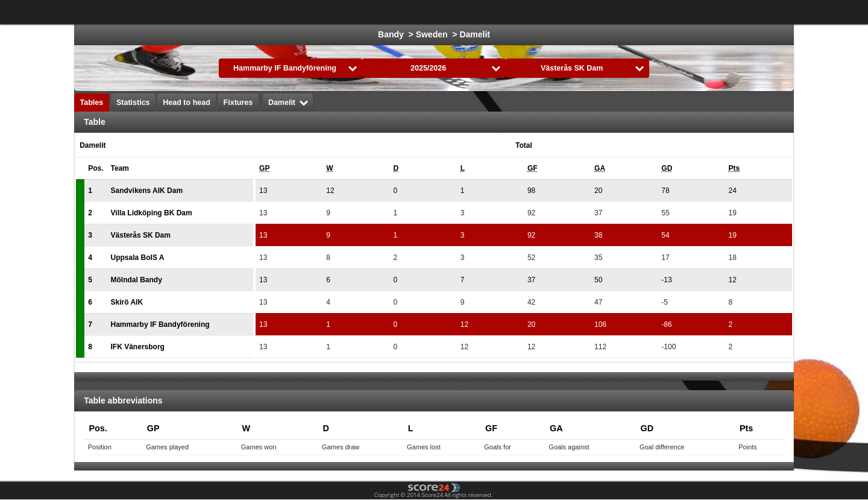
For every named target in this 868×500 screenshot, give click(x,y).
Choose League (240, 12)
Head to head (187, 103)
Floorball (656, 12)
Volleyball (602, 12)
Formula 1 (492, 12)
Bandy (704, 12)
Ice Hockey (375, 12)
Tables (92, 103)
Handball (548, 12)
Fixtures (238, 103)
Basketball (435, 12)
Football (320, 12)
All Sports (754, 12)
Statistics (133, 103)
